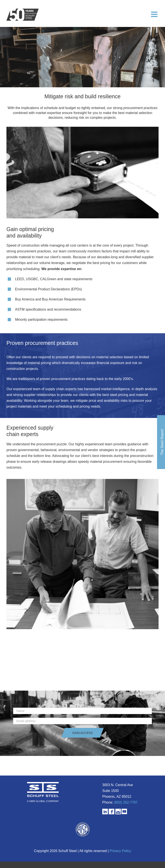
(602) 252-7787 (126, 802)
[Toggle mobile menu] (155, 14)
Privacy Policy (120, 851)
